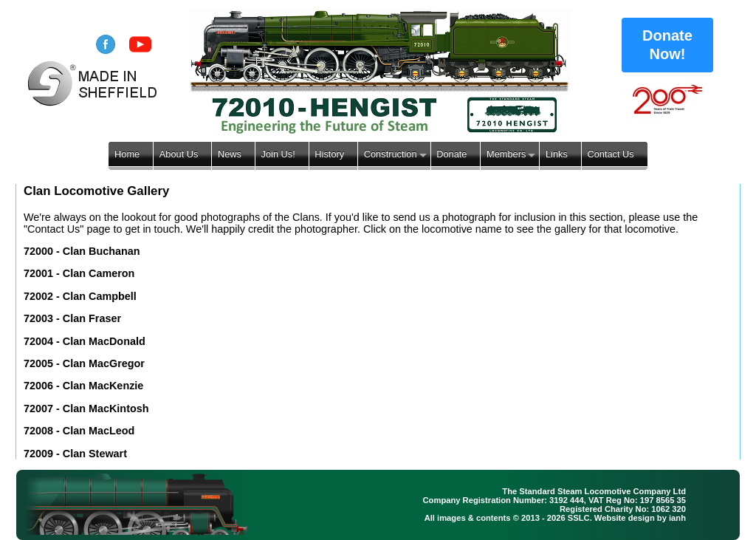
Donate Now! (667, 45)
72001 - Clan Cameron (79, 273)
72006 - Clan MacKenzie (83, 386)
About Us (179, 154)
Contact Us (610, 154)
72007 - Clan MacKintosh (86, 409)
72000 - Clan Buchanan (82, 251)
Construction (391, 154)
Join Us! (278, 154)
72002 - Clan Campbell (80, 296)
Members (506, 154)
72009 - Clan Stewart (75, 454)
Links (557, 154)
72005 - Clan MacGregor (84, 363)
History (329, 154)
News (230, 154)
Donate (451, 154)
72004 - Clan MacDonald (85, 341)
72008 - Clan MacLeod (79, 431)
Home (127, 154)
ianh (677, 518)
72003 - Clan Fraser (72, 318)
